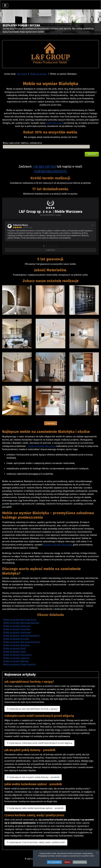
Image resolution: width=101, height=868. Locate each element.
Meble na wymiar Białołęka (16, 645)
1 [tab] (44, 246)
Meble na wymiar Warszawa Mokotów (21, 642)
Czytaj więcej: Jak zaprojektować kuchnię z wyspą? (32, 709)
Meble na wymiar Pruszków (17, 629)
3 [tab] (49, 246)
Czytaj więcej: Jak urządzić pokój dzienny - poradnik (33, 777)
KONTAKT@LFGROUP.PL (51, 171)
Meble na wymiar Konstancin (17, 655)
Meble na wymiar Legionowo (17, 632)
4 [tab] (52, 246)
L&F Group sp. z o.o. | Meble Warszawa (50, 212)
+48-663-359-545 (44, 167)
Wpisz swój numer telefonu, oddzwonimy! (22, 143)
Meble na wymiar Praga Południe (19, 664)
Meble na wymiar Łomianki (16, 658)
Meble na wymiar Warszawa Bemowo (21, 623)
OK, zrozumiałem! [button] (54, 862)
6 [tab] (57, 246)
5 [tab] (55, 246)
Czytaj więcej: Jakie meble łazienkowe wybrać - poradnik (35, 808)
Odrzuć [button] (67, 862)
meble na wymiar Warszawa (41, 446)
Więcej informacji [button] (80, 862)
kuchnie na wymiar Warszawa (58, 545)
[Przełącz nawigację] (5, 5)
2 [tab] (46, 246)
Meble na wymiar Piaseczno (17, 626)
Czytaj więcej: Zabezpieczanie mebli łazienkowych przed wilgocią (39, 743)
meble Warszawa (54, 123)
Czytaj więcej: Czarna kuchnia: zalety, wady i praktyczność (36, 842)
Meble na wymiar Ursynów (16, 639)
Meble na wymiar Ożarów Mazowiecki (21, 636)
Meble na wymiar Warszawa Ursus (20, 620)
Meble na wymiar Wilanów (16, 661)
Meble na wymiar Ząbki (15, 652)
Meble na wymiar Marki (15, 648)
